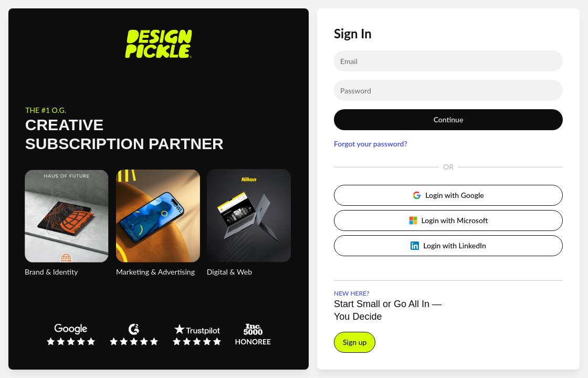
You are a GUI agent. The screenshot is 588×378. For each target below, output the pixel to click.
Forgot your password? (371, 144)
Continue (449, 119)
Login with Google (448, 195)
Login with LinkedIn (448, 245)
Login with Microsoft (449, 220)
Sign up (355, 342)
